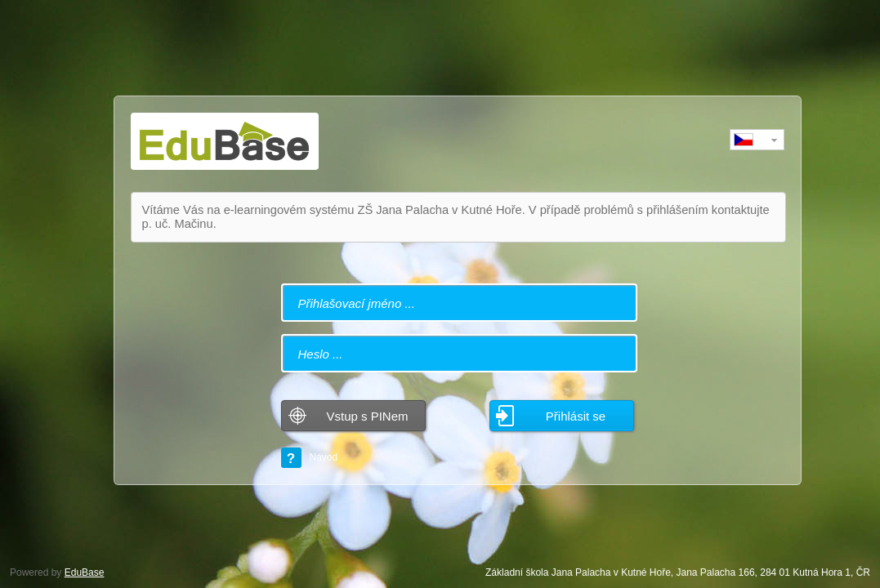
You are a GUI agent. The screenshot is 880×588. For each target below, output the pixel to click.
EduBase (85, 572)
